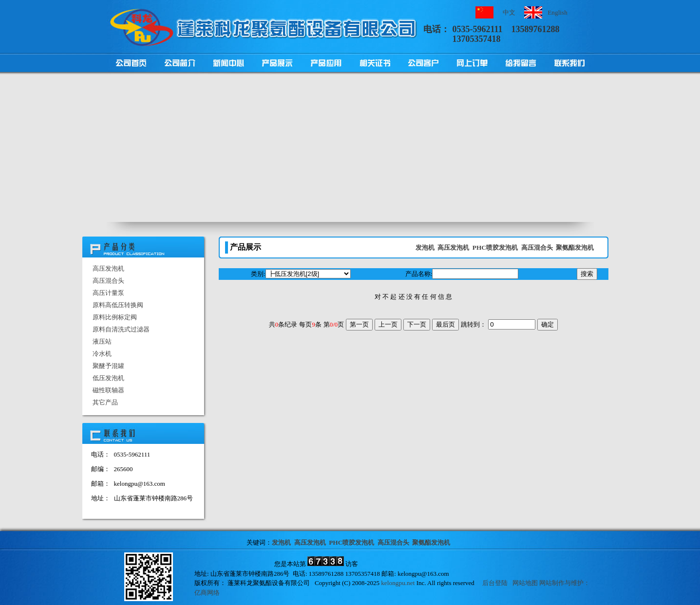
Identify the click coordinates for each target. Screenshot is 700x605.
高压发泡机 (108, 268)
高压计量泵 (108, 293)
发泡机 (425, 247)
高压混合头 (108, 281)
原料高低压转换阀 (118, 305)
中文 (509, 12)
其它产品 (105, 402)
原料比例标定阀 (115, 317)
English (558, 12)
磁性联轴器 (108, 390)
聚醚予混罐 (108, 366)
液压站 (102, 341)
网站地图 (525, 583)
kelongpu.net (398, 583)
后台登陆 (495, 583)
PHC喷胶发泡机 (495, 247)
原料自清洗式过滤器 (121, 329)
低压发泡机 (108, 378)
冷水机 (102, 354)
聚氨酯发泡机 (575, 247)
